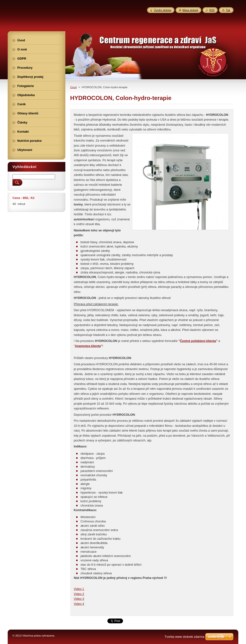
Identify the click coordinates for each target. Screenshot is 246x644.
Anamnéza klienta (88, 346)
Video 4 (79, 604)
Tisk (228, 10)
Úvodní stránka (163, 10)
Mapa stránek (190, 10)
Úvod (73, 87)
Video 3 (79, 599)
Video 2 (79, 594)
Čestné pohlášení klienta (198, 341)
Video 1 (79, 589)
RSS (212, 10)
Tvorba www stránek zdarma (184, 637)
